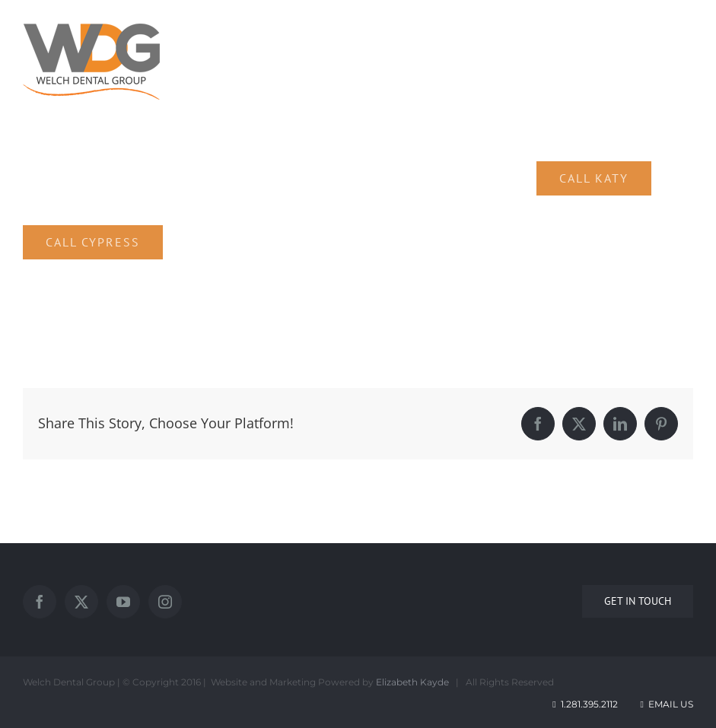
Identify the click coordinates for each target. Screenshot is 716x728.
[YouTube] (123, 602)
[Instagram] (165, 602)
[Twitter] (81, 602)
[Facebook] (40, 602)
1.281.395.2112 (589, 704)
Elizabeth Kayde (412, 682)
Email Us (666, 704)
